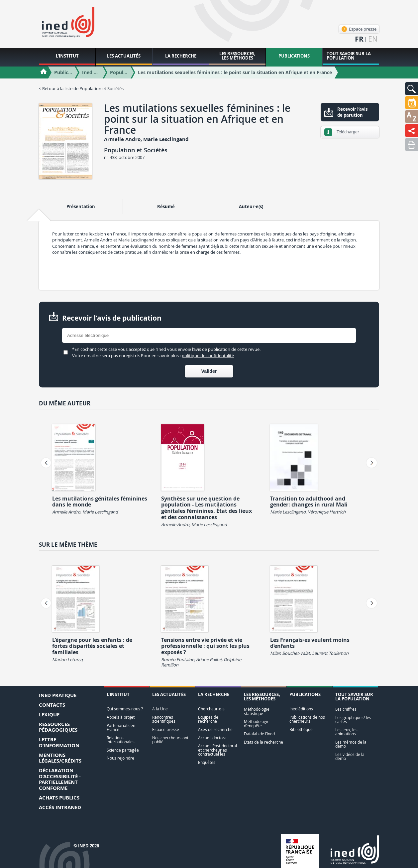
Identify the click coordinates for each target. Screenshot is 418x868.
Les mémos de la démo (351, 744)
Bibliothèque (301, 729)
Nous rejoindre (120, 758)
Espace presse (359, 29)
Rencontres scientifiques (164, 719)
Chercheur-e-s (211, 709)
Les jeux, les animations (346, 732)
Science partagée (123, 750)
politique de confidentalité (208, 356)
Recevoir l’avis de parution (352, 112)
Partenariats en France (121, 727)
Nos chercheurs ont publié (170, 740)
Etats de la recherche (263, 742)
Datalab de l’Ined (259, 734)
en (373, 39)
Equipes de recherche (208, 719)
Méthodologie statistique (257, 711)
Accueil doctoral (213, 738)
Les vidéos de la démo (350, 756)
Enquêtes (207, 762)
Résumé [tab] (166, 207)
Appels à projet (121, 717)
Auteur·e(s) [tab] (251, 207)
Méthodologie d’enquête (257, 723)
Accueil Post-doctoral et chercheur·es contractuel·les (217, 750)
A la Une (160, 709)
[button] (412, 89)
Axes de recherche (215, 729)
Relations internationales (121, 740)
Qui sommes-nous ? (125, 709)
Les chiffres (346, 709)
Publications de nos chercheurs (307, 719)
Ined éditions (301, 709)
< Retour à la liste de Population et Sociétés (81, 88)
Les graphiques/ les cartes (353, 720)
